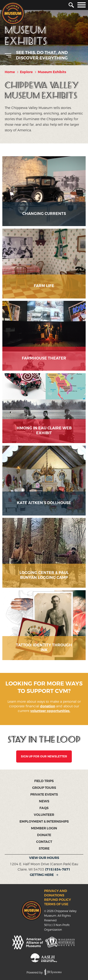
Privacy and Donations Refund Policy (57, 895)
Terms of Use (56, 904)
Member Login (44, 828)
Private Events (44, 795)
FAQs (44, 808)
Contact (44, 842)
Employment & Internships (44, 822)
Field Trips (44, 781)
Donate (44, 835)
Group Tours (44, 788)
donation (48, 706)
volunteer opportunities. (50, 711)
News (44, 801)
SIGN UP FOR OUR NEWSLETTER (44, 756)
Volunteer (44, 815)
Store (44, 849)
